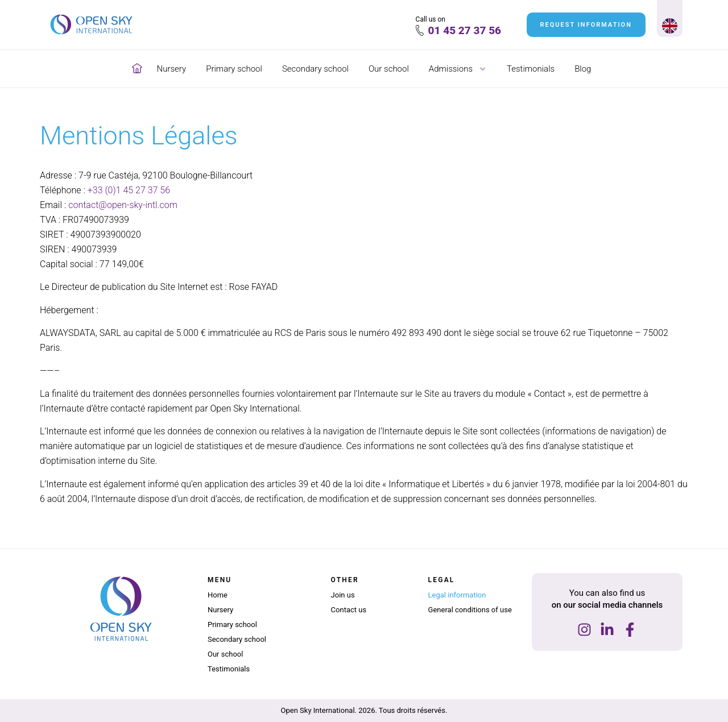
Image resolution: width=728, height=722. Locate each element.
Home (218, 595)
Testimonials (531, 69)
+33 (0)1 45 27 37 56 (129, 190)
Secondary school (315, 69)
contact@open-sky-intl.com (123, 205)
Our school (389, 69)
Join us (343, 595)
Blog (583, 69)
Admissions (458, 69)
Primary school (234, 69)
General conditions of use (470, 610)
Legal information (457, 595)
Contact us (349, 610)
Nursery (172, 69)
